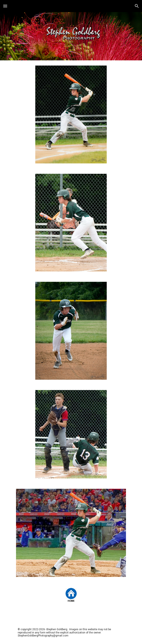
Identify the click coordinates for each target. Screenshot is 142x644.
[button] (5, 6)
